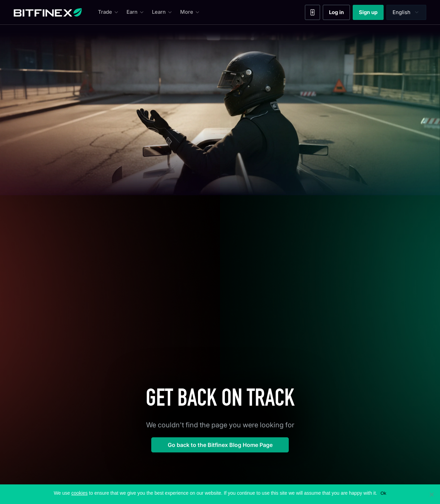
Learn (163, 12)
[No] (431, 494)
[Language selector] (406, 12)
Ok (383, 493)
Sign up (371, 14)
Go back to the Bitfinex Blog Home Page (220, 445)
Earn (136, 12)
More (190, 12)
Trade (109, 12)
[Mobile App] (312, 12)
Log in (339, 14)
